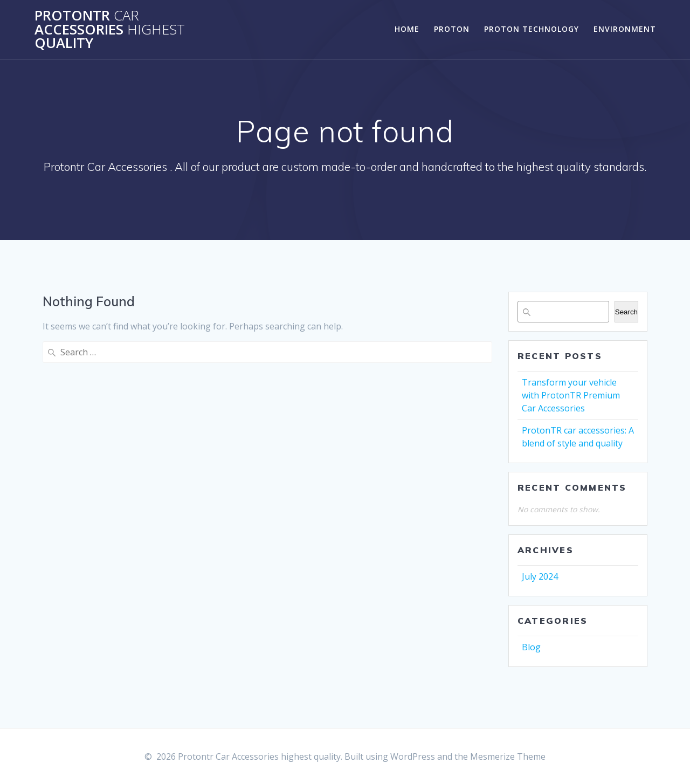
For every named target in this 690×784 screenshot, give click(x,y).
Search (626, 312)
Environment (625, 29)
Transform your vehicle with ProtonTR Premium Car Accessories (571, 395)
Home (407, 29)
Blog (531, 647)
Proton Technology (532, 29)
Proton (452, 29)
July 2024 (540, 576)
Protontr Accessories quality (110, 29)
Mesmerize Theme (508, 757)
